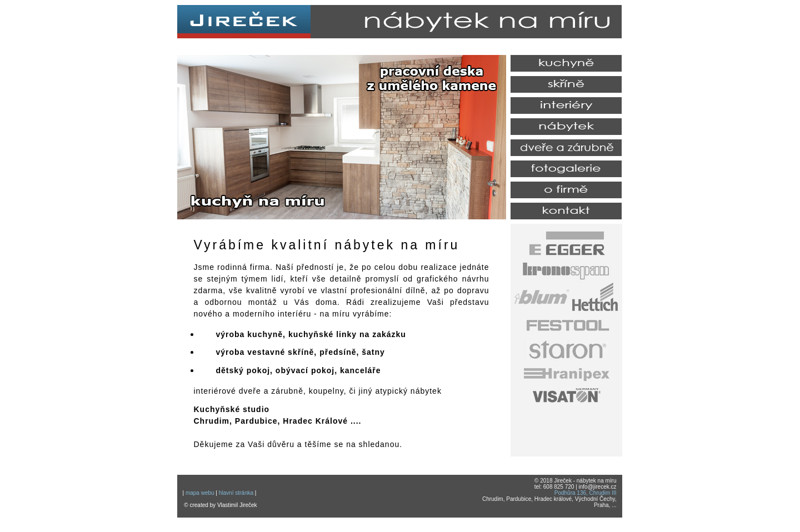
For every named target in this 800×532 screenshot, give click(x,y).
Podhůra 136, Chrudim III (586, 493)
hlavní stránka (236, 493)
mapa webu (200, 493)
